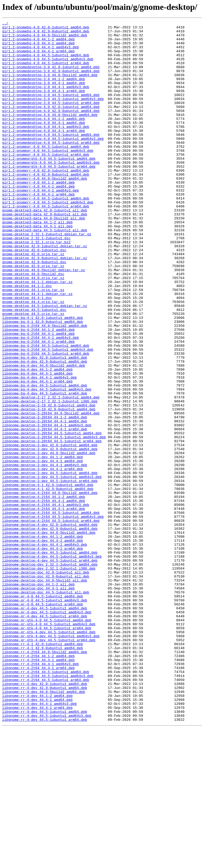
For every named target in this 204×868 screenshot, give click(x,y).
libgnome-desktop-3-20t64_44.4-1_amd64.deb (45, 501)
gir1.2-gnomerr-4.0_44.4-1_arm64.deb (38, 229)
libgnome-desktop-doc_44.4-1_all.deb (38, 702)
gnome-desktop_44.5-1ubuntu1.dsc (34, 368)
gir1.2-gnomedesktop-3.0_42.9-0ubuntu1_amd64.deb (51, 81)
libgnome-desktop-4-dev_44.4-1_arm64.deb (42, 654)
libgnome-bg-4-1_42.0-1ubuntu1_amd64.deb (42, 377)
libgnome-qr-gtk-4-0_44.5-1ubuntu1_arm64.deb (47, 750)
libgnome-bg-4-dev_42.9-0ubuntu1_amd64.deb (45, 430)
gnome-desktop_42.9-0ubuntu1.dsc (34, 310)
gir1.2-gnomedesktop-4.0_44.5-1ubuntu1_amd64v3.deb (53, 162)
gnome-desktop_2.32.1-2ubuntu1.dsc (36, 282)
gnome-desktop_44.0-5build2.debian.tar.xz (44, 320)
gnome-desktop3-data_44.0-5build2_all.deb (44, 258)
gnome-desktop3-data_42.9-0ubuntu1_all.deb (45, 253)
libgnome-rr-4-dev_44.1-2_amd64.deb (37, 831)
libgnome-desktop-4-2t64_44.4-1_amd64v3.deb (46, 602)
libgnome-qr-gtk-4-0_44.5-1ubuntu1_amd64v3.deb (49, 745)
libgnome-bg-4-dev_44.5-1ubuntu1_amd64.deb (45, 458)
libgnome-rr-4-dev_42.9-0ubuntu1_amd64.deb (45, 821)
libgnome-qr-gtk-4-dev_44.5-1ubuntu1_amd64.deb (49, 754)
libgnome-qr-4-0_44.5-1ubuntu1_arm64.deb (42, 721)
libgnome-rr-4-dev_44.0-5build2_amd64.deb (44, 826)
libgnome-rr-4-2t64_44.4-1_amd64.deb (38, 788)
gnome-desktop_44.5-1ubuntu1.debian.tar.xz (45, 363)
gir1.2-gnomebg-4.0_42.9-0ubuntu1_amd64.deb (46, 33)
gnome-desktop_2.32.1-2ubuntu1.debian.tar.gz (47, 277)
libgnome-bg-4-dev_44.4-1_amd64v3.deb (39, 449)
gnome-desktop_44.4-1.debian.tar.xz (37, 349)
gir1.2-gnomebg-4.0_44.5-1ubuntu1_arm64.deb (46, 72)
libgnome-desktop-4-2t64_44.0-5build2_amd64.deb (50, 587)
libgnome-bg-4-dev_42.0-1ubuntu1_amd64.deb (45, 425)
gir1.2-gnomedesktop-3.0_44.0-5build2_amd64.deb (50, 86)
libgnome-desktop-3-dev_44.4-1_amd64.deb (42, 549)
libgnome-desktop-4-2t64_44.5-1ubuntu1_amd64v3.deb (53, 616)
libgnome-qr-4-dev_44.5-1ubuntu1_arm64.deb (45, 735)
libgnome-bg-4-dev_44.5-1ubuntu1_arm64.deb (45, 468)
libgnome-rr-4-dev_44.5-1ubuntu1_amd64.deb (45, 850)
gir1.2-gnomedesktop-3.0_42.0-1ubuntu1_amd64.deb (51, 76)
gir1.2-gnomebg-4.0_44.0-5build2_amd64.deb (45, 38)
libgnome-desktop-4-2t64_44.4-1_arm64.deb (44, 606)
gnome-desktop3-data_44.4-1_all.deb (37, 267)
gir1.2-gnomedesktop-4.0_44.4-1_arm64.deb (44, 153)
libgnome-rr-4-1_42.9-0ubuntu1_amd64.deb (42, 774)
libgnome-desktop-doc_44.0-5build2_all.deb (45, 692)
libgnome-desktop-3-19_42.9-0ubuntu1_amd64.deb (49, 487)
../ (5, 24)
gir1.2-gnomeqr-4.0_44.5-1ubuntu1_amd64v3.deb (48, 177)
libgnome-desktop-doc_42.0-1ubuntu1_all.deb (46, 683)
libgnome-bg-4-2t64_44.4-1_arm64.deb (38, 406)
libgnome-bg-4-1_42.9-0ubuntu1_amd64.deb (42, 382)
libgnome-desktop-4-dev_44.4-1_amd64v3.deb (45, 649)
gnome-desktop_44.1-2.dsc (27, 339)
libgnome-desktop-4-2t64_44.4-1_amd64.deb (44, 597)
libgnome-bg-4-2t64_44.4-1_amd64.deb (38, 396)
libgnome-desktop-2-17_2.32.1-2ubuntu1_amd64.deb (51, 473)
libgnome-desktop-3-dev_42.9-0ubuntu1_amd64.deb (50, 535)
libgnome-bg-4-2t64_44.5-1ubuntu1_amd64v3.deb (48, 415)
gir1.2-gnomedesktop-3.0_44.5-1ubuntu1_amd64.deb (51, 110)
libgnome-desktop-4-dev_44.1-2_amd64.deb (42, 640)
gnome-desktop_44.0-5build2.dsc (33, 325)
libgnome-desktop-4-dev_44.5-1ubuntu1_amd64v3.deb (52, 664)
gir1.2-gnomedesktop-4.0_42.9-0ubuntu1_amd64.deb (51, 129)
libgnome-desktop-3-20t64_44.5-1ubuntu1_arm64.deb (52, 525)
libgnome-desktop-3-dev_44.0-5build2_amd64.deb (49, 540)
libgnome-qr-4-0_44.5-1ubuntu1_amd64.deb (42, 711)
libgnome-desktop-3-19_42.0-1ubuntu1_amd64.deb (49, 482)
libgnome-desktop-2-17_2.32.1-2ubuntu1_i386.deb (50, 478)
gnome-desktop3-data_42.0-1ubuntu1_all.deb (45, 248)
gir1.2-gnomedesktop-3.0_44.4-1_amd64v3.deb (46, 100)
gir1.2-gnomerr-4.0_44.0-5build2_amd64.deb (45, 210)
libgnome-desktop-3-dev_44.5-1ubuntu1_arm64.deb (50, 573)
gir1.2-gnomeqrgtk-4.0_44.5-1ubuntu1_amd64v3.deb (51, 191)
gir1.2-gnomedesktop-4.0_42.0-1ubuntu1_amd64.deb (51, 124)
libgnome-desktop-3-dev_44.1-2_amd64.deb (42, 544)
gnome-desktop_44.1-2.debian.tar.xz (37, 334)
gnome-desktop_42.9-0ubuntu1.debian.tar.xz (45, 306)
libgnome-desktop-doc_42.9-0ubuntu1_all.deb (46, 688)
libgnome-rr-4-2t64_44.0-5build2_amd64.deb (45, 778)
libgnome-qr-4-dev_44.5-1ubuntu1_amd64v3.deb (47, 731)
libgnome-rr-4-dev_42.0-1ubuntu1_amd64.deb (45, 817)
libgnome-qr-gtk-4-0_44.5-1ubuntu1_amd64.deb (47, 740)
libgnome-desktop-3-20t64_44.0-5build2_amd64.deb (51, 492)
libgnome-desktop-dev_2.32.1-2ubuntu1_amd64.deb (50, 673)
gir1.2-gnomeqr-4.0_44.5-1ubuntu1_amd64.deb (46, 172)
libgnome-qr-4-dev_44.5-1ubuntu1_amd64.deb (45, 726)
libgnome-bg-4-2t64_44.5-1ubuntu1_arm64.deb (46, 420)
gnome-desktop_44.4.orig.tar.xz (33, 358)
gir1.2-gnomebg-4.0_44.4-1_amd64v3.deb (41, 53)
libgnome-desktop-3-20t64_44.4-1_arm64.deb (45, 511)
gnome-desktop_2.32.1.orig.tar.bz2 (36, 287)
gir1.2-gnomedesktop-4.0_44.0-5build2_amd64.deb (50, 134)
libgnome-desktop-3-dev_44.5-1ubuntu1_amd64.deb (50, 563)
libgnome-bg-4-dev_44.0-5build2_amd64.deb (44, 435)
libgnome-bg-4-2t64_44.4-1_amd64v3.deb (41, 401)
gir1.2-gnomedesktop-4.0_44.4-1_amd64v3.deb (46, 148)
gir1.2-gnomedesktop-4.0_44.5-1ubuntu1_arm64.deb (51, 167)
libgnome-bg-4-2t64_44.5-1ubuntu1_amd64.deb (46, 411)
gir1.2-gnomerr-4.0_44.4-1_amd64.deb (38, 220)
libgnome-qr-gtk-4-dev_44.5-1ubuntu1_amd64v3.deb (51, 759)
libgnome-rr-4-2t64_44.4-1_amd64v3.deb (41, 793)
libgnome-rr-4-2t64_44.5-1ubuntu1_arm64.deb (46, 812)
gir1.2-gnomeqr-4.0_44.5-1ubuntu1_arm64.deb (46, 181)
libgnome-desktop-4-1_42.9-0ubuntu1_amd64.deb (48, 583)
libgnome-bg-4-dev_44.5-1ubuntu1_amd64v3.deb (47, 463)
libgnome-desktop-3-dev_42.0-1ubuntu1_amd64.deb (50, 530)
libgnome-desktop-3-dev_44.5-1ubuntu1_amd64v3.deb (52, 568)
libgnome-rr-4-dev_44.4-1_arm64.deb (37, 845)
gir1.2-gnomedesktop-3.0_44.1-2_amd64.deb (44, 91)
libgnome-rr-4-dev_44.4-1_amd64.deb (37, 836)
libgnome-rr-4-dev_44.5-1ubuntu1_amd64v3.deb (47, 855)
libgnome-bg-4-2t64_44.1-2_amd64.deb (38, 392)
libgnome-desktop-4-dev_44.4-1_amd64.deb (42, 645)
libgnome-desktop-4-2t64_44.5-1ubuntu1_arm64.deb (51, 621)
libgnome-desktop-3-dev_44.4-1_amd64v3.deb (45, 554)
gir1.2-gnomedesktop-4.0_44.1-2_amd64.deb (44, 138)
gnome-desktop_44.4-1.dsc (27, 353)
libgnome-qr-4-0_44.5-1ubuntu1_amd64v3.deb (45, 716)
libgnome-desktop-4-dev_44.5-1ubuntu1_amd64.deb (50, 659)
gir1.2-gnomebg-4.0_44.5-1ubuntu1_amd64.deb (46, 62)
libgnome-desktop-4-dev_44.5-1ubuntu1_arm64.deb (50, 669)
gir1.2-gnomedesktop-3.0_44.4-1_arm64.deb (44, 105)
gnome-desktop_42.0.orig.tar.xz (33, 301)
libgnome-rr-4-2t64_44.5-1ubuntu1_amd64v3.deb (48, 807)
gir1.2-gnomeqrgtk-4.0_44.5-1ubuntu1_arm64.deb (49, 196)
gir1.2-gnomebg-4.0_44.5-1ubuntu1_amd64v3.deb (48, 67)
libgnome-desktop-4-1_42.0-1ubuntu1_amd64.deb (48, 578)
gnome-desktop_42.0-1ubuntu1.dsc (34, 296)
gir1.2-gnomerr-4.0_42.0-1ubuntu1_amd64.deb (46, 201)
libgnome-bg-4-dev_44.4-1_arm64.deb (37, 454)
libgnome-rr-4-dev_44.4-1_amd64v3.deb (39, 840)
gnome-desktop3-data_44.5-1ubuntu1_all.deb (45, 272)
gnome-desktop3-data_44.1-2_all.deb (37, 263)
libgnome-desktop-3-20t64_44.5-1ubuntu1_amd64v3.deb (54, 520)
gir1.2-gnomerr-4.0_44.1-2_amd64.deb (38, 215)
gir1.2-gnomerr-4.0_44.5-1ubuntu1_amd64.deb (46, 234)
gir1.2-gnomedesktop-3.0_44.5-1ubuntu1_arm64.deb (51, 119)
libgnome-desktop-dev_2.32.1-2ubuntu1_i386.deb (49, 678)
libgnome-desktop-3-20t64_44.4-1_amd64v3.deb (47, 506)
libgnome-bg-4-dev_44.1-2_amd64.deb (37, 439)
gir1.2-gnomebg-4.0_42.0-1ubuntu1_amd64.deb (46, 29)
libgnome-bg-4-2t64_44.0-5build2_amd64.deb (45, 387)
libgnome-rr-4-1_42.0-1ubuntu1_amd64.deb (42, 769)
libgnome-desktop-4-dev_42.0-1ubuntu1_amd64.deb (50, 626)
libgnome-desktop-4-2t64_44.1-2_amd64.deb (44, 592)
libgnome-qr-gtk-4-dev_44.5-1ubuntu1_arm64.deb (49, 764)
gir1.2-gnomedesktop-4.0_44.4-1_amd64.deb (44, 143)
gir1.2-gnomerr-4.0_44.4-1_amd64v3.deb (41, 224)
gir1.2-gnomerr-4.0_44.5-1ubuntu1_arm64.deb (46, 244)
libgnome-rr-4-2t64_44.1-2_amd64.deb (38, 783)
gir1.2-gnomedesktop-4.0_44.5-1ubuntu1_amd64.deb (51, 158)
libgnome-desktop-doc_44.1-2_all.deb (38, 697)
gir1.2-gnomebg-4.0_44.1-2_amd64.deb (38, 43)
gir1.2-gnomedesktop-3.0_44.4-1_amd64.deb (44, 96)
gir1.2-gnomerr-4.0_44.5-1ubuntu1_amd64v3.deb (48, 239)
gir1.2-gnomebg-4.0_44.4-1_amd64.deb (38, 48)
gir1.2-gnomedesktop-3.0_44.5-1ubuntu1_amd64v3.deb (53, 115)
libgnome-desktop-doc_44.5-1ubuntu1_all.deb (46, 707)
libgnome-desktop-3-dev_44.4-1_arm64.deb (42, 559)
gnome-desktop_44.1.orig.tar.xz (33, 344)
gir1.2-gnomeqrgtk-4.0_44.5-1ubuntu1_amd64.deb (49, 186)
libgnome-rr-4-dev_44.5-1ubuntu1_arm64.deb (45, 860)
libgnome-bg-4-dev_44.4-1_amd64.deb (37, 444)
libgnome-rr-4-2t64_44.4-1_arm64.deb (38, 797)
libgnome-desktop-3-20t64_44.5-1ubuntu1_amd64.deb (52, 516)
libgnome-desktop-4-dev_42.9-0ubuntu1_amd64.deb (50, 630)
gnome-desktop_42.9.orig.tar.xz (33, 315)
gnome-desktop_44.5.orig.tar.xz (33, 372)
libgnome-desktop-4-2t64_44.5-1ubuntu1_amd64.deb (51, 611)
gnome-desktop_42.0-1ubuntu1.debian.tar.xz (45, 291)
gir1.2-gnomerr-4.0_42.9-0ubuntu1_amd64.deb (46, 205)
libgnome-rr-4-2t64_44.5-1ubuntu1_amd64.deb (46, 802)
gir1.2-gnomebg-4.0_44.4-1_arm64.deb (38, 57)
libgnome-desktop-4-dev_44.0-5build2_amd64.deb (49, 635)
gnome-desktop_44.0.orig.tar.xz (33, 329)
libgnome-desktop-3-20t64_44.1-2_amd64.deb (45, 497)
